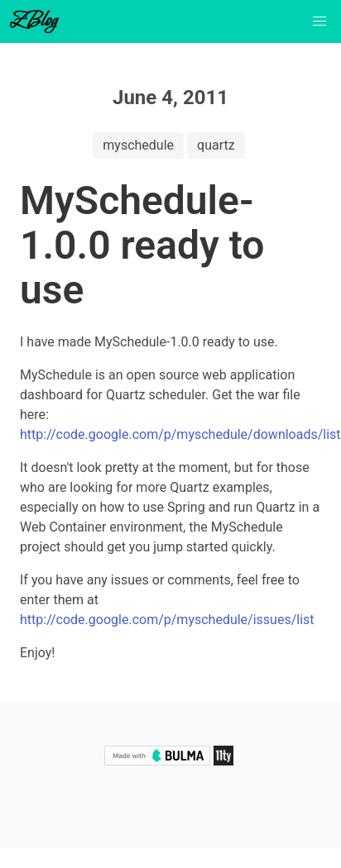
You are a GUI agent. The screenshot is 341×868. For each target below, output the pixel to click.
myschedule (138, 145)
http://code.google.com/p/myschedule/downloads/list (180, 434)
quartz (216, 145)
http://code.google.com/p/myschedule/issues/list (167, 620)
